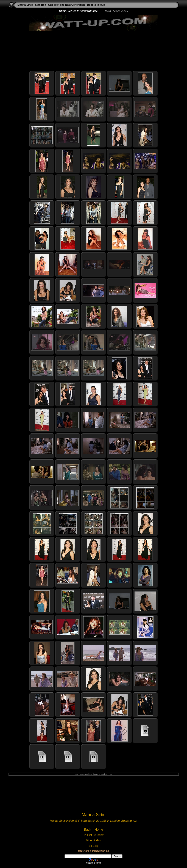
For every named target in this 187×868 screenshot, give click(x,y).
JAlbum (94, 774)
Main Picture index (116, 11)
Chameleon (103, 774)
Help (111, 774)
